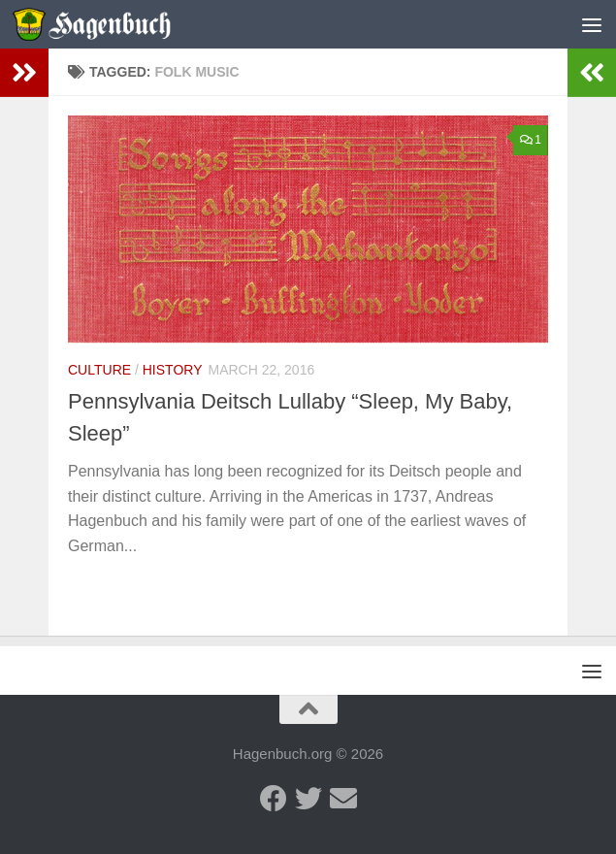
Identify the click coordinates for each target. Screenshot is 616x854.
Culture (99, 370)
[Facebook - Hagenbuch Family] (274, 799)
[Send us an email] (343, 799)
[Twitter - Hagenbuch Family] (308, 799)
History (173, 370)
